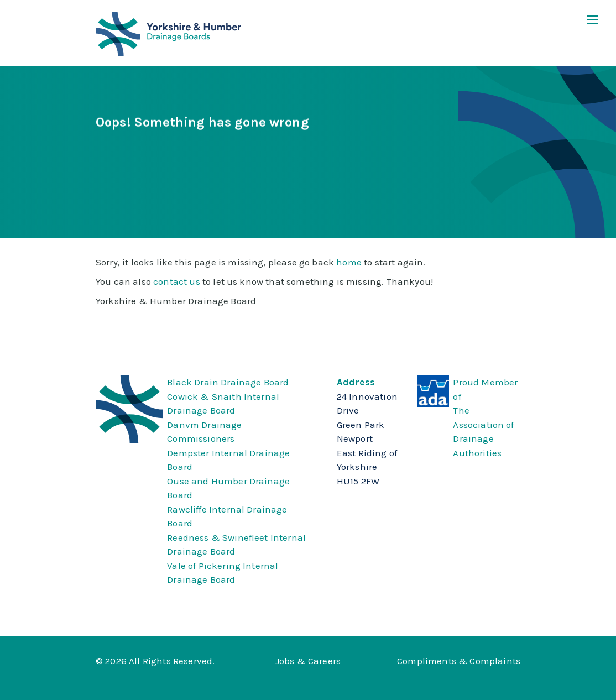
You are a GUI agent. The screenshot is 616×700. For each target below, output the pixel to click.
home (349, 262)
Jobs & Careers (308, 661)
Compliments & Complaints (459, 661)
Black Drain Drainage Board (228, 382)
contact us (177, 281)
